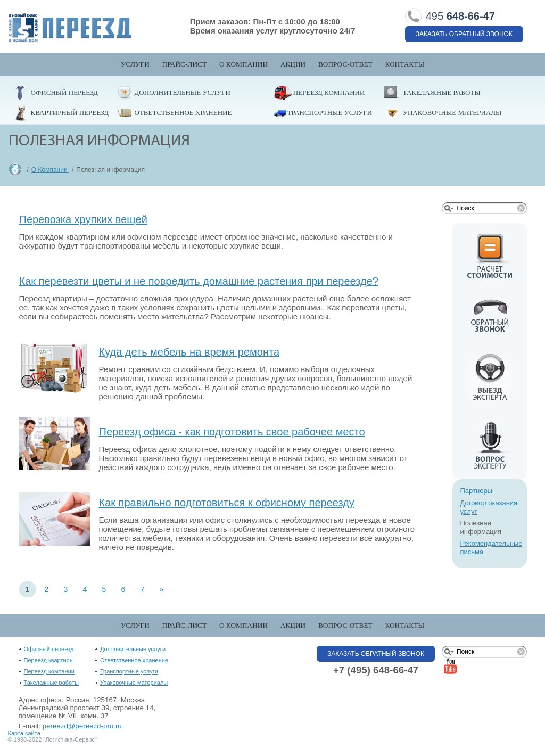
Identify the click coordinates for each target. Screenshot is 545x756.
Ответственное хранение (183, 113)
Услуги (135, 64)
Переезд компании (329, 92)
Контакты (404, 64)
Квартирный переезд (70, 113)
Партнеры (476, 491)
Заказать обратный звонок (464, 34)
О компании (243, 64)
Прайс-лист (185, 64)
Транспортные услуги (330, 113)
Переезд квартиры (49, 660)
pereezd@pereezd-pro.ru (82, 726)
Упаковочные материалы (452, 113)
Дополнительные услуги (183, 92)
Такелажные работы (442, 92)
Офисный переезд (64, 92)
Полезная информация (481, 527)
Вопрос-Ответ (345, 64)
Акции (293, 64)
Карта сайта (24, 733)
